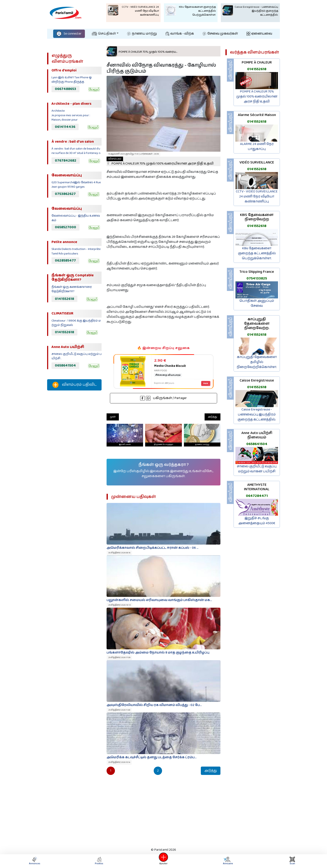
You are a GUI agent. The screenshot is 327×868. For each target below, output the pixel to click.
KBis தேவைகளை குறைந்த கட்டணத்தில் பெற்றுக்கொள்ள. (257, 253)
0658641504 (65, 365)
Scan (292, 861)
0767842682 (66, 161)
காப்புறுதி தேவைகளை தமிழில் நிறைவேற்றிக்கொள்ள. (257, 362)
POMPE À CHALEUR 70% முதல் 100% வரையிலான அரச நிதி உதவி (160, 161)
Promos (99, 861)
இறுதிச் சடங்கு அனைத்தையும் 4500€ (257, 521)
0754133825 (257, 278)
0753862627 (65, 194)
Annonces (35, 861)
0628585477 (65, 261)
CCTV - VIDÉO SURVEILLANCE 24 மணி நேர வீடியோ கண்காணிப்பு (257, 196)
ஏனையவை (259, 34)
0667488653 (65, 89)
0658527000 (65, 227)
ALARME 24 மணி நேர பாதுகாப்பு (257, 147)
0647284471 (257, 496)
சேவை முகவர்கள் (220, 34)
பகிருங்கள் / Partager (163, 398)
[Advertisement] (74, 463)
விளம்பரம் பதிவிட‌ (74, 385)
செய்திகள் (104, 34)
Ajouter (163, 861)
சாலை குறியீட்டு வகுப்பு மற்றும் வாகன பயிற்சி (257, 469)
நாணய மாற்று (142, 34)
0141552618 (64, 299)
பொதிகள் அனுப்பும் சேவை (257, 303)
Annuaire (227, 861)
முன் (113, 417)
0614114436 (65, 127)
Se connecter (69, 34)
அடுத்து (213, 417)
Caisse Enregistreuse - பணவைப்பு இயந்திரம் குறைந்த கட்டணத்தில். (257, 415)
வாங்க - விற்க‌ (180, 34)
